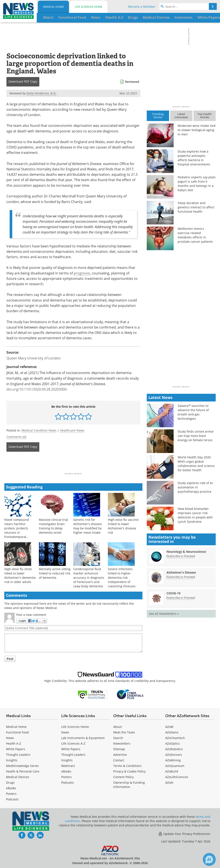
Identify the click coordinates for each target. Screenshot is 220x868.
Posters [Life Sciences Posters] (66, 777)
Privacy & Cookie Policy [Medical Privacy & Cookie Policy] (129, 771)
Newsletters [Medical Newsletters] (122, 743)
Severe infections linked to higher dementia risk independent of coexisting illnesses (122, 578)
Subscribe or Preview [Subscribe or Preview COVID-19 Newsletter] (181, 598)
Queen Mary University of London (34, 358)
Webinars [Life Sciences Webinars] (68, 766)
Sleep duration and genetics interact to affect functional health (196, 207)
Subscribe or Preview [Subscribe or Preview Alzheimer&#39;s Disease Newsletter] (181, 577)
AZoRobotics (174, 749)
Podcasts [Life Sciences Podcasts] (68, 782)
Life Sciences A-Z (73, 743)
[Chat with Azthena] (209, 859)
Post (10, 659)
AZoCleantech (175, 738)
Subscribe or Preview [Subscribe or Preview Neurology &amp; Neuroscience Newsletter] (181, 556)
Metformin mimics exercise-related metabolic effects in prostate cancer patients (195, 235)
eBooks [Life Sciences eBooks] (66, 771)
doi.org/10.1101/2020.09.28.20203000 (37, 389)
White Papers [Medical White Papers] (16, 749)
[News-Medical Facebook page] (22, 835)
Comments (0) (16, 437)
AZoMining (173, 760)
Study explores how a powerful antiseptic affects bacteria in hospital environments (194, 158)
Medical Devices (18, 777)
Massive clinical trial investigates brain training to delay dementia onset (53, 526)
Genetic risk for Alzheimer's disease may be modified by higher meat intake (88, 526)
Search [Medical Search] (118, 738)
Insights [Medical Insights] (12, 760)
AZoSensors (174, 755)
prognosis (82, 273)
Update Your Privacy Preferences (184, 834)
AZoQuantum (175, 766)
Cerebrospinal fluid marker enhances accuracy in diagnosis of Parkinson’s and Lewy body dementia (89, 578)
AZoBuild (172, 771)
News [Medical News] (10, 738)
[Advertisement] (73, 464)
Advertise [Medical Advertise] (120, 755)
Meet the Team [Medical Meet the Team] (124, 732)
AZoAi (169, 782)
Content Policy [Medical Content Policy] (123, 777)
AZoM (169, 727)
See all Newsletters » (164, 614)
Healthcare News (72, 430)
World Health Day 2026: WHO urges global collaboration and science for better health (196, 464)
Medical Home (53, 7)
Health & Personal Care (23, 771)
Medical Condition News (39, 430)
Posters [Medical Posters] (11, 794)
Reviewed (132, 82)
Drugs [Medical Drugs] (10, 782)
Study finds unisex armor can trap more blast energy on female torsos (196, 436)
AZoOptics (173, 743)
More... (207, 17)
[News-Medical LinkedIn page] (40, 835)
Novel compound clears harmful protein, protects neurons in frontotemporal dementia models (17, 530)
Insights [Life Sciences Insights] (67, 760)
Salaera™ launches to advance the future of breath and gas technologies (193, 412)
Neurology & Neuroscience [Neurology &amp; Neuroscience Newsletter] (186, 552)
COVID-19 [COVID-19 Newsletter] (173, 593)
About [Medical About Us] (118, 727)
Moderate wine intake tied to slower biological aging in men (197, 130)
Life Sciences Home (89, 7)
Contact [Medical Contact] (119, 760)
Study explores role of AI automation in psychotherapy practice (195, 487)
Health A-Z (14, 743)
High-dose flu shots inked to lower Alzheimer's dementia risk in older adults (20, 575)
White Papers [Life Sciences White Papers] (71, 749)
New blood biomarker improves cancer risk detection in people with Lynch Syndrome (195, 515)
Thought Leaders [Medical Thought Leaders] (18, 755)
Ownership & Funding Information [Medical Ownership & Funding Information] (129, 785)
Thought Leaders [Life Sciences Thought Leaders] (73, 755)
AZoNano (172, 732)
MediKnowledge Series (22, 766)
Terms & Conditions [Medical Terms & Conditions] (127, 766)
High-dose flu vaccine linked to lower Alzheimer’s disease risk (123, 526)
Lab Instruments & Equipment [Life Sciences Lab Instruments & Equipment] (83, 738)
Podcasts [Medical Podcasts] (12, 799)
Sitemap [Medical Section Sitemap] (119, 749)
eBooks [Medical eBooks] (11, 788)
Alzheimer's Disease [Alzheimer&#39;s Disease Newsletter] (181, 572)
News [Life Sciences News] (65, 732)
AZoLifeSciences (177, 777)
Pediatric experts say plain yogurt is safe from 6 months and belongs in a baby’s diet (197, 184)
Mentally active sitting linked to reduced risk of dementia (55, 573)
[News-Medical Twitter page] (31, 835)
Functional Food (17, 732)
